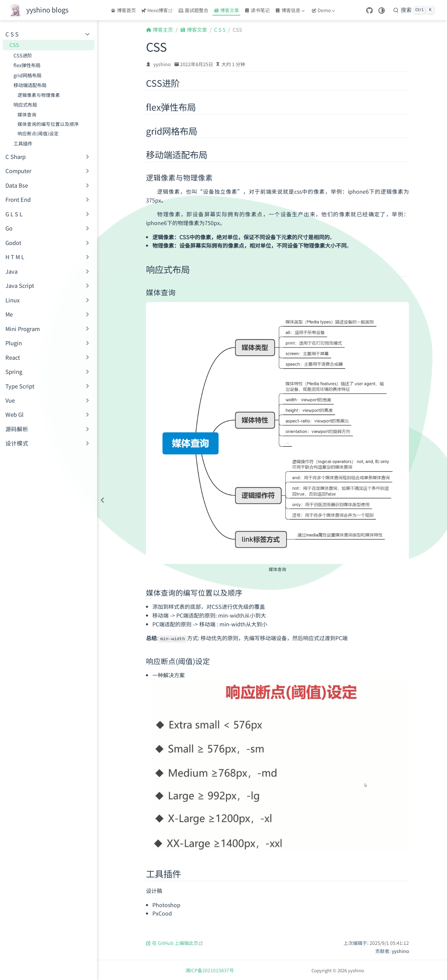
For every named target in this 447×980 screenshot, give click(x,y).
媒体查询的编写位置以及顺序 (48, 124)
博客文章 (226, 10)
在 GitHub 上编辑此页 (175, 943)
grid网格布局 (27, 75)
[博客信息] (291, 10)
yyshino (162, 64)
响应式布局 (25, 104)
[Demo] (324, 10)
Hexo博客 (158, 10)
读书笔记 (257, 10)
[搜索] (414, 10)
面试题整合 (193, 10)
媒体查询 (27, 114)
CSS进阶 (23, 55)
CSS (14, 45)
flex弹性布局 (27, 65)
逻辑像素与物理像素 (39, 95)
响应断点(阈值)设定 (38, 133)
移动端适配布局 (30, 85)
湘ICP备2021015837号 (210, 970)
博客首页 (123, 10)
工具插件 (23, 143)
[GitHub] (369, 11)
